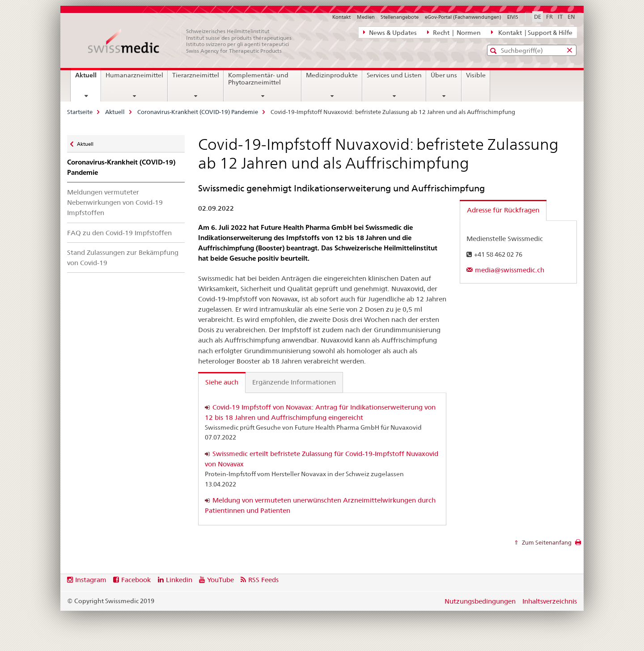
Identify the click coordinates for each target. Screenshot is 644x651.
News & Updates (390, 32)
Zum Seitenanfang (546, 542)
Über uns (444, 75)
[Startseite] (195, 41)
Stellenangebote (400, 17)
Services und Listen (394, 75)
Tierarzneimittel (196, 75)
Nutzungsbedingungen (480, 601)
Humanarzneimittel (134, 75)
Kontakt (341, 17)
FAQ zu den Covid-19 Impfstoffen (119, 233)
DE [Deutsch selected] (538, 17)
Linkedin (179, 580)
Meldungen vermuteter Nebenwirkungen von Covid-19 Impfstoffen (115, 202)
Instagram (91, 580)
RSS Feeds (263, 580)
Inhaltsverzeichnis (550, 601)
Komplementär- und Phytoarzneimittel (258, 79)
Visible (476, 75)
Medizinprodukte (332, 75)
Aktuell (88, 78)
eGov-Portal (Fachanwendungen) (463, 17)
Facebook (136, 580)
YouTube (220, 580)
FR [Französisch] (549, 17)
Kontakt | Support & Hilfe (532, 32)
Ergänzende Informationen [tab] (294, 382)
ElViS (513, 17)
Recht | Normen (454, 32)
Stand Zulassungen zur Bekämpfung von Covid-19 (123, 258)
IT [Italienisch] (560, 17)
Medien (366, 17)
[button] (494, 51)
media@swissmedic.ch (510, 270)
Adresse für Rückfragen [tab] (503, 210)
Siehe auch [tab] (222, 382)
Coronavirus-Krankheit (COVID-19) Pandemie (198, 112)
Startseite (80, 112)
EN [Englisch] (571, 17)
